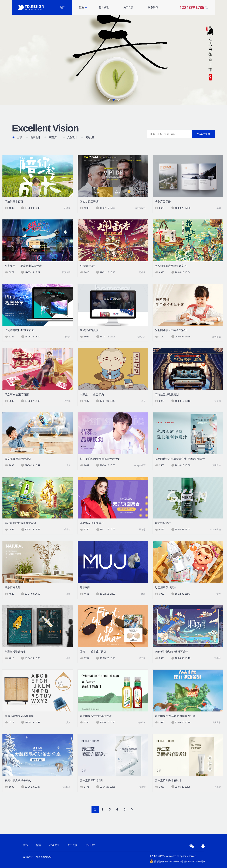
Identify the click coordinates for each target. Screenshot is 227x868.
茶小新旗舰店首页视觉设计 (21, 523)
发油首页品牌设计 (90, 201)
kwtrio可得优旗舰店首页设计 (172, 652)
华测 (219, 208)
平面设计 (54, 137)
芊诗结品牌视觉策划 (167, 394)
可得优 (142, 272)
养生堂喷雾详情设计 (92, 780)
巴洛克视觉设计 (44, 857)
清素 (219, 594)
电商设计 (35, 137)
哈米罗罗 (141, 337)
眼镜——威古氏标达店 (93, 652)
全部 (19, 137)
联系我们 (153, 7)
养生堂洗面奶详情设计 (168, 780)
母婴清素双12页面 (166, 587)
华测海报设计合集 (15, 652)
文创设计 (72, 137)
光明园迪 (216, 337)
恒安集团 (66, 272)
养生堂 (142, 787)
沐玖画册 (85, 587)
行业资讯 (104, 7)
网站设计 (91, 137)
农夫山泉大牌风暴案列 (18, 780)
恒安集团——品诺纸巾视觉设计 (23, 266)
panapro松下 (140, 465)
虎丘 (143, 401)
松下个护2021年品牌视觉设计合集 (100, 459)
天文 (68, 465)
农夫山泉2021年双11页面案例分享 (175, 716)
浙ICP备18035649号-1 (194, 862)
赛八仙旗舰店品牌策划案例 (171, 266)
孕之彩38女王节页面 (17, 394)
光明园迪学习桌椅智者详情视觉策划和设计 (180, 459)
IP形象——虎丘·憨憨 (92, 394)
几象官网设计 (13, 587)
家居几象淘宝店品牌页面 (19, 716)
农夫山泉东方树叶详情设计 (96, 716)
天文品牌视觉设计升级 (18, 459)
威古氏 (142, 658)
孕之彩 (67, 401)
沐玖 (143, 594)
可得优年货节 (88, 266)
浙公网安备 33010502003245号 (167, 861)
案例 (82, 7)
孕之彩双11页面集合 (92, 523)
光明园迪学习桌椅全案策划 (171, 330)
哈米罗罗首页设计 (90, 330)
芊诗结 (218, 401)
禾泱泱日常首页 (14, 201)
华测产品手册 (163, 201)
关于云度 (128, 7)
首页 (62, 7)
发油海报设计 (163, 523)
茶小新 (67, 530)
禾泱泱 (67, 208)
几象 (68, 594)
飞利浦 (67, 337)
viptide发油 (140, 208)
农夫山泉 (141, 723)
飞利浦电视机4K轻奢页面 (19, 330)
